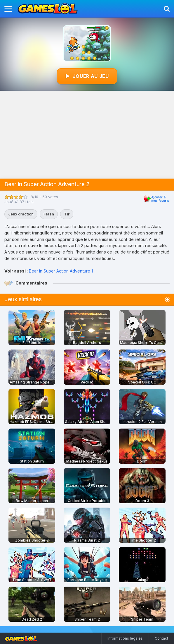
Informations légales (125, 638)
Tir (67, 214)
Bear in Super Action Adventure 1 (61, 271)
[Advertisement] (87, 135)
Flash (49, 214)
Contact (161, 638)
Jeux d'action (21, 214)
